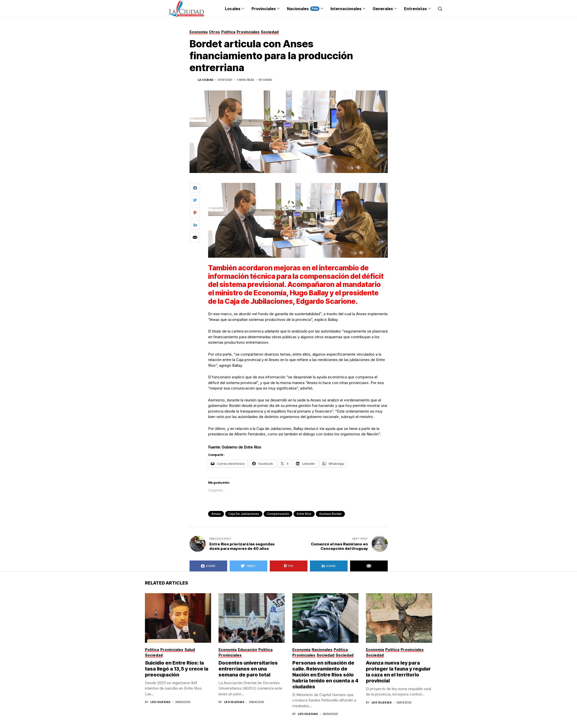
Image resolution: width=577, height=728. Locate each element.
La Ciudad (206, 80)
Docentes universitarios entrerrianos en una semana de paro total (248, 669)
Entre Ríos (304, 514)
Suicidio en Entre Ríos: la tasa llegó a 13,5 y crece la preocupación (177, 669)
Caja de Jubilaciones (244, 514)
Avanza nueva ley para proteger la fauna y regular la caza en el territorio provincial (398, 672)
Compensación (278, 514)
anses (216, 514)
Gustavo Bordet (330, 514)
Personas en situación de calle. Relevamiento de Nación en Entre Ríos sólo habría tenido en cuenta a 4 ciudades (325, 675)
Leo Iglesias (160, 702)
